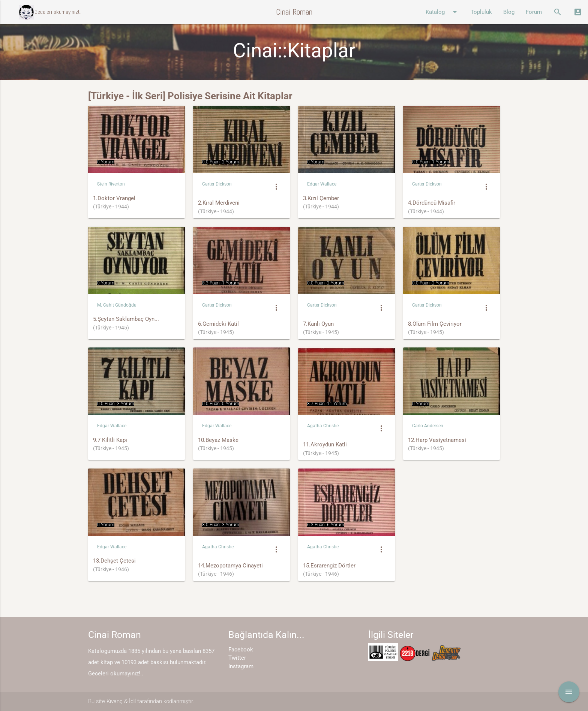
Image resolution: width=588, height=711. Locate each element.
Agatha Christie (323, 426)
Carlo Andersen (428, 426)
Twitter (237, 658)
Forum (534, 12)
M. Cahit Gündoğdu (117, 305)
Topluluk (481, 12)
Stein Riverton (111, 184)
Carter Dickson (217, 184)
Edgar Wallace (322, 184)
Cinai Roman (294, 12)
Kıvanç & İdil (121, 701)
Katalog (442, 12)
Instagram (241, 666)
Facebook (241, 650)
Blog (509, 12)
